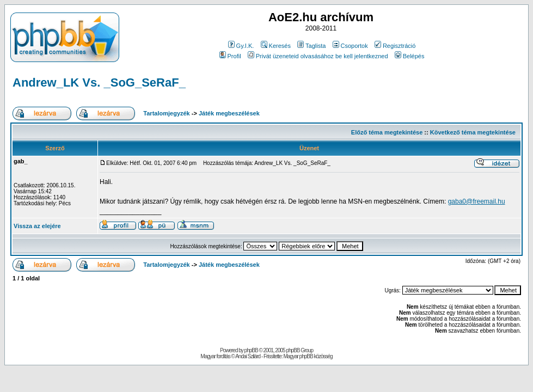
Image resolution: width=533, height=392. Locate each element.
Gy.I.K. (241, 46)
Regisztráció (395, 46)
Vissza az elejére (37, 226)
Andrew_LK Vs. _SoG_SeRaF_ (99, 82)
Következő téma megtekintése (473, 132)
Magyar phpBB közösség (308, 356)
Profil (230, 56)
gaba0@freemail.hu (477, 201)
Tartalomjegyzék (166, 113)
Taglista (311, 46)
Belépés (410, 56)
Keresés (276, 46)
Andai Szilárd (248, 356)
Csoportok (350, 46)
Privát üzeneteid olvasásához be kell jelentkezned (318, 56)
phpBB (251, 350)
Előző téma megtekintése (387, 132)
